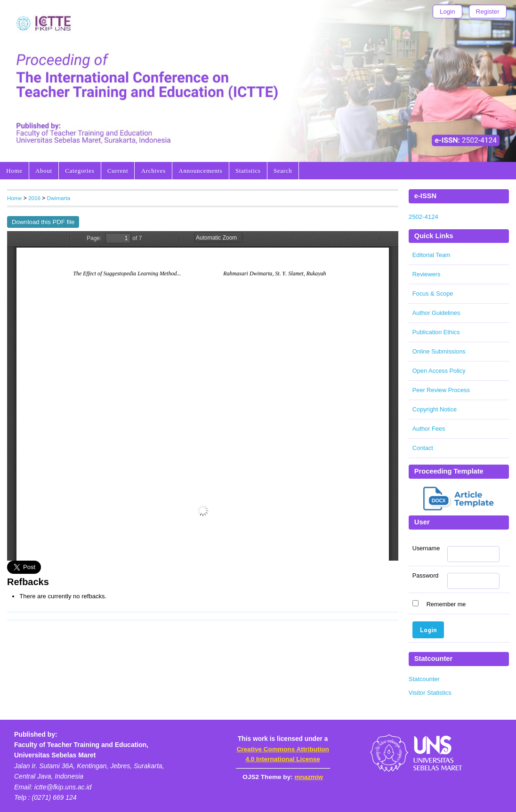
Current (118, 171)
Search (283, 171)
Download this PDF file (43, 222)
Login (447, 12)
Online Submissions (439, 351)
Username (426, 548)
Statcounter (424, 679)
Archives (153, 171)
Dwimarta (59, 198)
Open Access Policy (439, 371)
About (44, 171)
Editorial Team (431, 255)
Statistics (248, 171)
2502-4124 (423, 217)
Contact (423, 448)
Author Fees (429, 429)
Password (426, 576)
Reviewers (427, 274)
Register (488, 12)
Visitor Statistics (430, 693)
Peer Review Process (441, 390)
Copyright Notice (435, 409)
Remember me (446, 604)
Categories (80, 171)
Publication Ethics (436, 332)
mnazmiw (309, 777)
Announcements (200, 171)
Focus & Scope (433, 293)
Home (14, 171)
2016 (34, 198)
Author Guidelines (436, 313)
